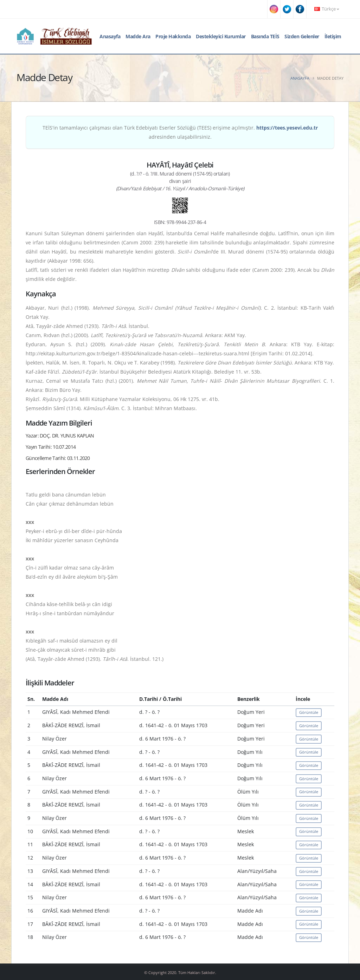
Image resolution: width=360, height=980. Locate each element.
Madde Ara (138, 36)
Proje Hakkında (173, 36)
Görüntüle (309, 712)
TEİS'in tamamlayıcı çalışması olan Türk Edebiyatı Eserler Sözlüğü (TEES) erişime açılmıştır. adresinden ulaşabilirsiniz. (180, 132)
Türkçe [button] (327, 9)
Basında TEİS (265, 36)
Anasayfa (110, 36)
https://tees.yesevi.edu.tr (287, 128)
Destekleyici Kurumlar (221, 36)
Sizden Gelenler (302, 36)
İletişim (333, 36)
